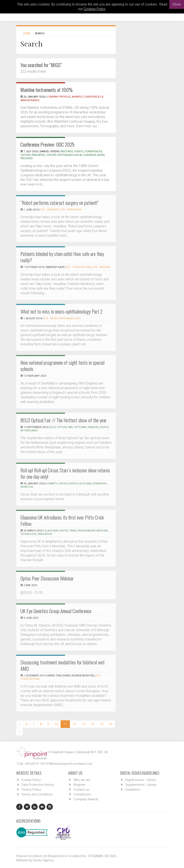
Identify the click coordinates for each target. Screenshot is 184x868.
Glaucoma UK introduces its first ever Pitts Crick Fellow (62, 520)
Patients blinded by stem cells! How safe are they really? (62, 257)
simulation (45, 534)
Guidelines (133, 790)
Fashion (93, 427)
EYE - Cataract (50, 210)
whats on (27, 487)
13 (83, 724)
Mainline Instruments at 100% (47, 90)
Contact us (81, 790)
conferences (93, 151)
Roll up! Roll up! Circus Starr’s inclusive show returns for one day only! (65, 473)
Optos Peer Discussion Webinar (47, 578)
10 (56, 724)
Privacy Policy (31, 790)
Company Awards (86, 799)
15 (101, 724)
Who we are (82, 780)
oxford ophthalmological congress (71, 155)
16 (111, 724)
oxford (25, 155)
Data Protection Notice (38, 785)
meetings (67, 151)
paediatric (38, 155)
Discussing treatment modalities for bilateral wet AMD (63, 665)
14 (92, 724)
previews (27, 158)
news (101, 155)
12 (74, 724)
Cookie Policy (31, 780)
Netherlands (29, 431)
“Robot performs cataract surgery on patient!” (59, 203)
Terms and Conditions (37, 794)
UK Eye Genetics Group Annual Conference (56, 611)
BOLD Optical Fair (61, 427)
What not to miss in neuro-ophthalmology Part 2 (61, 311)
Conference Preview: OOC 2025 (47, 144)
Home (27, 33)
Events (104, 427)
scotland (85, 484)
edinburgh (100, 484)
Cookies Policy (95, 9)
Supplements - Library (141, 785)
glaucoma (51, 531)
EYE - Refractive (71, 210)
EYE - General (102, 267)
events (79, 151)
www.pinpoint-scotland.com (73, 764)
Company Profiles (59, 97)
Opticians (80, 427)
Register (79, 785)
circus (63, 484)
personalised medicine (93, 531)
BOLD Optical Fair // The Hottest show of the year (64, 420)
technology (28, 534)
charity (52, 484)
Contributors (82, 794)
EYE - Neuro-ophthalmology (62, 318)
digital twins (68, 531)
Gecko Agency (43, 860)
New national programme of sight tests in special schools (62, 366)
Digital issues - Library (141, 780)
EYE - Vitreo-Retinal (79, 267)
